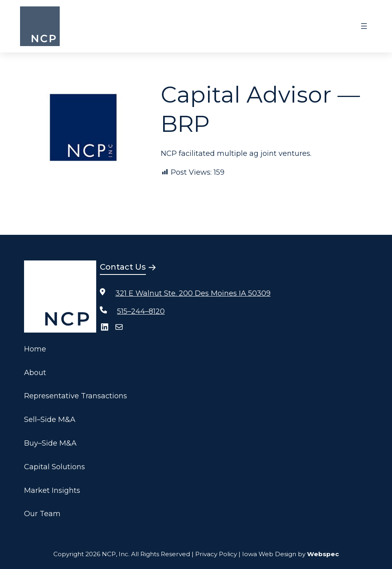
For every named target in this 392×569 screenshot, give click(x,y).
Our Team (42, 514)
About (35, 373)
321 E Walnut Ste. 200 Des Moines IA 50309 (193, 293)
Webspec (323, 554)
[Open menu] (364, 26)
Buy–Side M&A (50, 443)
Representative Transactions (76, 396)
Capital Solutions (55, 467)
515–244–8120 (141, 311)
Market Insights (52, 490)
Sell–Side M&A (50, 420)
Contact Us (123, 267)
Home (35, 349)
